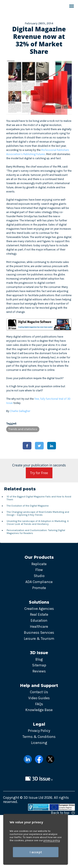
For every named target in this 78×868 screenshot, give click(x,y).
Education (39, 620)
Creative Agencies (39, 609)
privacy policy (52, 840)
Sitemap (39, 665)
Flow (39, 570)
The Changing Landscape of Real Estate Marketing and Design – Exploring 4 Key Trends (38, 513)
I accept (36, 852)
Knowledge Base (39, 710)
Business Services (39, 633)
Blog (39, 659)
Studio (39, 576)
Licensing (39, 743)
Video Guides (39, 698)
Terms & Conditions (39, 737)
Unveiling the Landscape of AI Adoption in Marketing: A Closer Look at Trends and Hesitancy (38, 523)
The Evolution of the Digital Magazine (28, 506)
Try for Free (39, 473)
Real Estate (39, 614)
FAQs (39, 704)
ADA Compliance (39, 582)
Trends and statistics (23, 429)
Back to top (63, 813)
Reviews (39, 671)
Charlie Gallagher (20, 411)
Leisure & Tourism (39, 639)
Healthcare (39, 626)
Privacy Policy (39, 731)
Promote (39, 588)
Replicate (39, 564)
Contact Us (39, 692)
